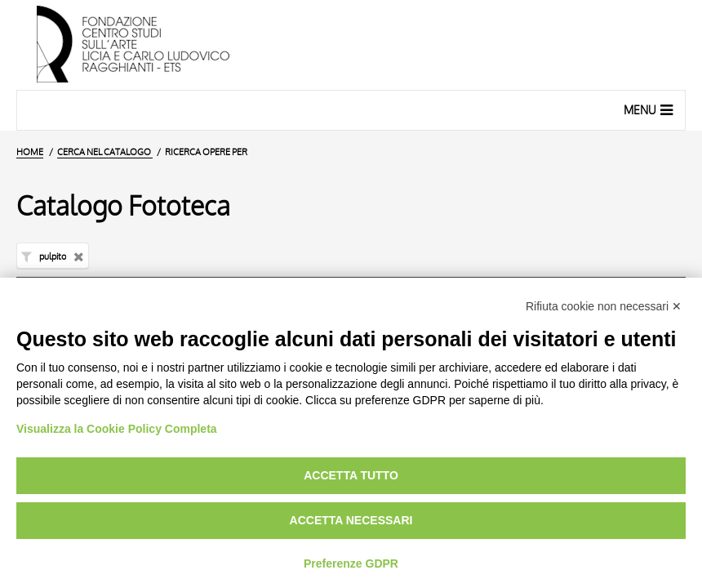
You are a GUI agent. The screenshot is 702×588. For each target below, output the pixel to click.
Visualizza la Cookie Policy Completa (117, 429)
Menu (650, 109)
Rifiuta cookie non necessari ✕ (604, 306)
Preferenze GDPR (351, 563)
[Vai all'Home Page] (351, 45)
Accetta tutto (351, 475)
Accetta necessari (351, 520)
